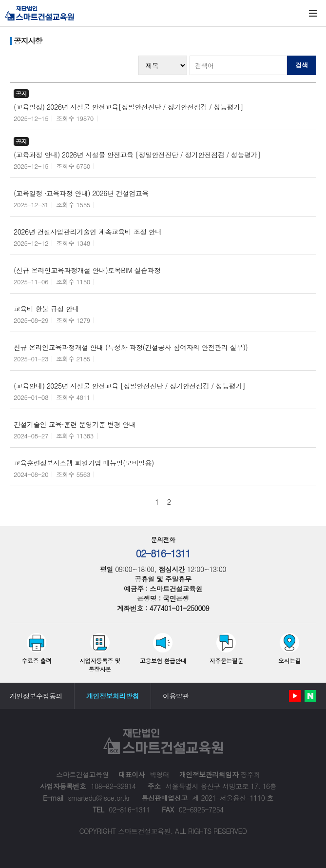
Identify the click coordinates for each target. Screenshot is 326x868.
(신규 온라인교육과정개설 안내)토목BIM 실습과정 (87, 270)
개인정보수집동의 (36, 696)
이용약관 (176, 696)
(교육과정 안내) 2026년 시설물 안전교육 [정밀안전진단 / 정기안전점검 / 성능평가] (137, 155)
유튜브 (295, 696)
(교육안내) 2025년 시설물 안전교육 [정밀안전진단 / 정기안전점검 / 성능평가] (129, 386)
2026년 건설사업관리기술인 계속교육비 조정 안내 (88, 232)
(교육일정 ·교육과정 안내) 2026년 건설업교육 (81, 193)
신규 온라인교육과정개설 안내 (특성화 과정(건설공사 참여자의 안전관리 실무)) (131, 347)
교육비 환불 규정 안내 (46, 309)
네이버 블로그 (310, 696)
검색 (302, 65)
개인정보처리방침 (113, 696)
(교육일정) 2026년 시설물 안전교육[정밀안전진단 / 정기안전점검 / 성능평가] (128, 107)
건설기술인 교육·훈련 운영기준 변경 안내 (75, 424)
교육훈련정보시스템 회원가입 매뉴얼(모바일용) (84, 463)
